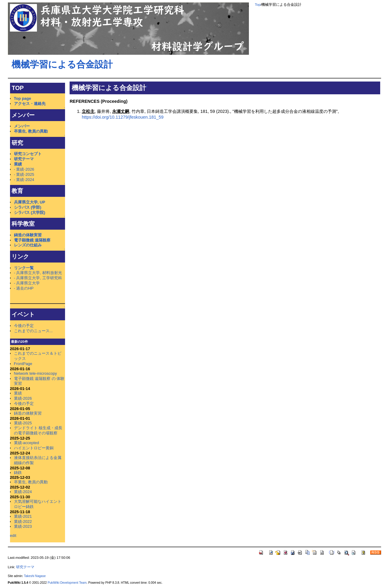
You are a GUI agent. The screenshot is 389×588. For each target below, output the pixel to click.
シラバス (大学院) (30, 212)
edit (13, 536)
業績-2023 (23, 526)
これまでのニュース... (33, 331)
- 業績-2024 (24, 180)
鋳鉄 (18, 473)
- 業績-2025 (24, 174)
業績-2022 (23, 522)
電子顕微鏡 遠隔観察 (32, 240)
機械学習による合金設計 (62, 64)
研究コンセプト (28, 154)
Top (258, 5)
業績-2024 (23, 492)
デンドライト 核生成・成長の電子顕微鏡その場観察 (38, 430)
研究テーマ (24, 159)
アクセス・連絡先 (30, 104)
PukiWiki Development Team (67, 583)
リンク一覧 (24, 268)
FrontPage (23, 364)
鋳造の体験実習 (28, 235)
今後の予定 (24, 326)
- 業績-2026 (24, 169)
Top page (23, 98)
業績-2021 (23, 516)
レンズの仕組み (28, 245)
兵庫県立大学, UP (30, 202)
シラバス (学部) (28, 207)
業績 (18, 164)
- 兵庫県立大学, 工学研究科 (38, 278)
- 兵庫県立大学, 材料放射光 (38, 273)
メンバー (22, 126)
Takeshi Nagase (35, 576)
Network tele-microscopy (36, 373)
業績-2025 (23, 423)
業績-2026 (23, 398)
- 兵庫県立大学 (27, 283)
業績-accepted (27, 443)
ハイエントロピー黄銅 (34, 448)
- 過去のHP (24, 288)
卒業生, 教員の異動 (31, 131)
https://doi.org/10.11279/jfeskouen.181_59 (123, 117)
